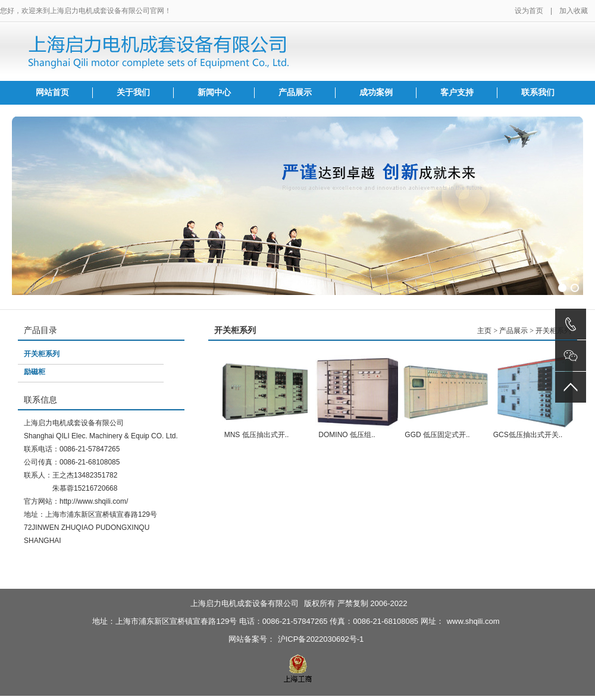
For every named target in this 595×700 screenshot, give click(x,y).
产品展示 (295, 92)
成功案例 (376, 92)
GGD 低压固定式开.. (437, 435)
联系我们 (538, 92)
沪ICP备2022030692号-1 (321, 639)
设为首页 (529, 11)
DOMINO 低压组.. (347, 435)
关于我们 (133, 92)
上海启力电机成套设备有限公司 (245, 603)
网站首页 (52, 92)
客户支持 (457, 92)
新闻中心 (214, 92)
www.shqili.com (473, 621)
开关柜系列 (42, 354)
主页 (484, 331)
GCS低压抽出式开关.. (528, 435)
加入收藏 (574, 11)
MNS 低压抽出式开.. (257, 435)
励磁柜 (35, 372)
